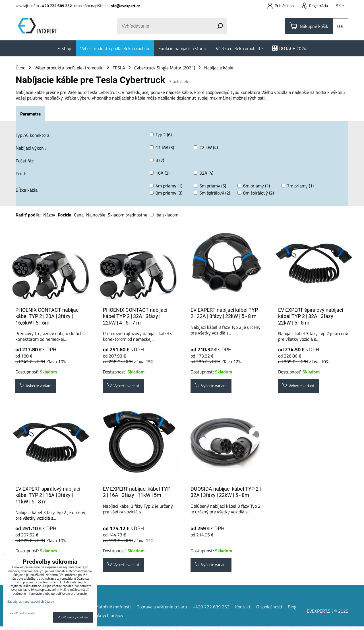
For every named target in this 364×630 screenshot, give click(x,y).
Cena (79, 215)
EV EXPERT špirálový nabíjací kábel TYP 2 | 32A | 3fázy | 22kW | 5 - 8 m (311, 316)
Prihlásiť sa (281, 6)
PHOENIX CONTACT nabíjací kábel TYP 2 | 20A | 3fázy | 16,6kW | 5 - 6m (47, 316)
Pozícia (65, 215)
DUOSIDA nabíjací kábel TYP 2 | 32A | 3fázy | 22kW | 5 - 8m (226, 494)
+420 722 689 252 (56, 6)
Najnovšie (96, 215)
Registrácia (315, 6)
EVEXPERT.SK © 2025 (328, 614)
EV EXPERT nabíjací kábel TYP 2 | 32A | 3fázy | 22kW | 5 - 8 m (224, 313)
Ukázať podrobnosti (21, 613)
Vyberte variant (39, 387)
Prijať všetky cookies (73, 617)
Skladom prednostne (128, 215)
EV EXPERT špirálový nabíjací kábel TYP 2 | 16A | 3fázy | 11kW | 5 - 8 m (48, 497)
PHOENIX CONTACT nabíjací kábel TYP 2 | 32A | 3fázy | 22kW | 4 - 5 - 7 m (135, 316)
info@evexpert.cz (125, 6)
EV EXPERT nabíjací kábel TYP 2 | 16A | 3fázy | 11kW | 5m (137, 494)
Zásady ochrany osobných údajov (31, 601)
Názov (49, 215)
